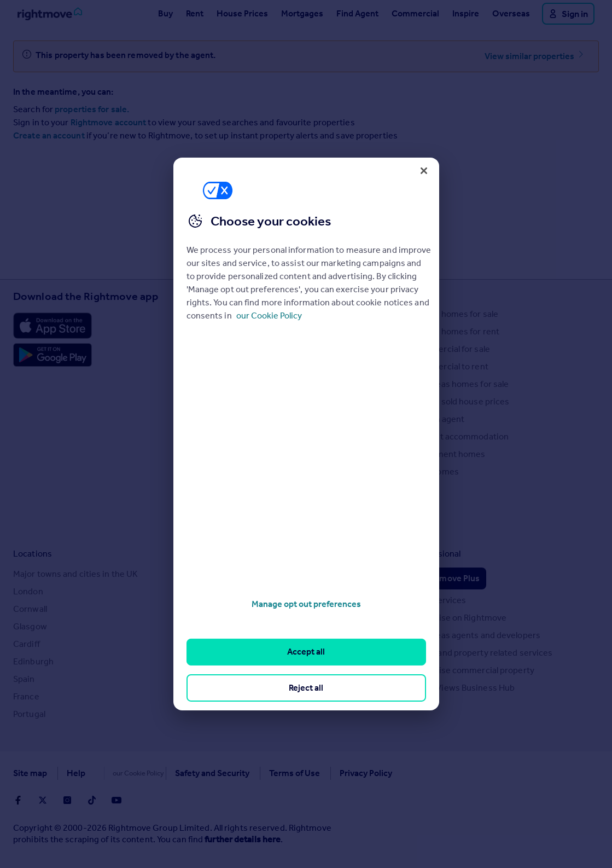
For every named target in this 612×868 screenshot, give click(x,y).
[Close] (424, 171)
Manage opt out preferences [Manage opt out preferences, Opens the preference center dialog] (306, 604)
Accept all (306, 652)
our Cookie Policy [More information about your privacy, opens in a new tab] (269, 316)
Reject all (306, 688)
